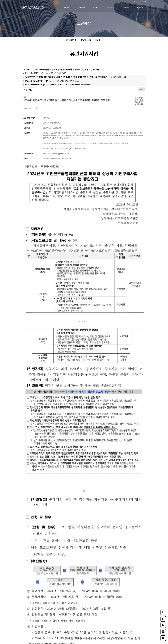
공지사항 (140, 7)
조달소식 (99, 40)
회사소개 (67, 7)
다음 (31, 90)
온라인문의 (110, 7)
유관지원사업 (71, 40)
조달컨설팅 (82, 7)
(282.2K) (63, 77)
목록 (141, 89)
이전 (25, 90)
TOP (143, 624)
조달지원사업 (86, 40)
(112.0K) (41, 81)
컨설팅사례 (125, 7)
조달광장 (96, 7)
